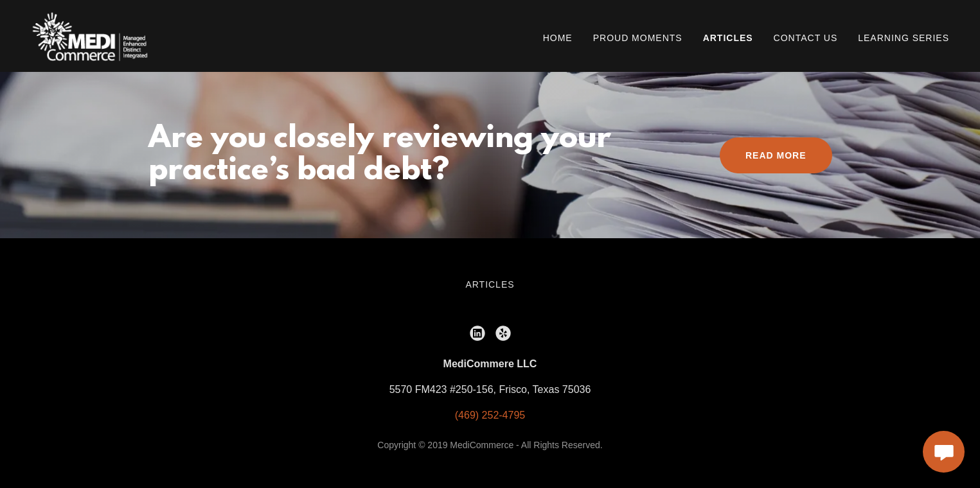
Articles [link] (728, 38)
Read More (776, 155)
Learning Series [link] (904, 38)
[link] (90, 35)
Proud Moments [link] (638, 38)
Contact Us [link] (806, 38)
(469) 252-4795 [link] (490, 415)
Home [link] (558, 38)
